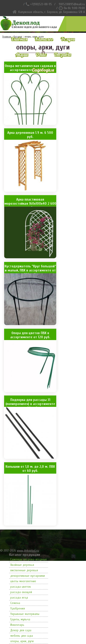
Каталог (44, 39)
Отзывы (62, 54)
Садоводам (43, 70)
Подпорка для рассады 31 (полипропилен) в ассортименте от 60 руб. (30, 402)
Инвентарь (17, 625)
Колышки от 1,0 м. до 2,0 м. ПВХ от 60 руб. (30, 469)
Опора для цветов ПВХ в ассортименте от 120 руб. (30, 335)
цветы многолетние (23, 581)
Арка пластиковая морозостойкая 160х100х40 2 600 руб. (30, 202)
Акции (22, 54)
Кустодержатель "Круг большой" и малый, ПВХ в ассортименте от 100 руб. (30, 269)
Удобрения (18, 608)
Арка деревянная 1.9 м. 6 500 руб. (30, 135)
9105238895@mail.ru (72, 4)
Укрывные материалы (25, 614)
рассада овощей (21, 592)
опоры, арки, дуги (22, 641)
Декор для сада (21, 630)
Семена (15, 603)
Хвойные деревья (22, 565)
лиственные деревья (24, 570)
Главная (19, 39)
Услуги (68, 39)
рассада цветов (21, 587)
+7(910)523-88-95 (41, 4)
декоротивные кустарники (28, 576)
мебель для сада (22, 636)
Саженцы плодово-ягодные (29, 559)
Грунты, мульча (20, 619)
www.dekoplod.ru (28, 551)
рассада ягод (19, 598)
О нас (41, 54)
